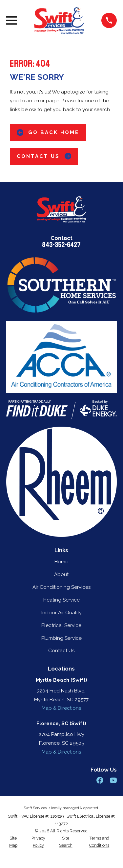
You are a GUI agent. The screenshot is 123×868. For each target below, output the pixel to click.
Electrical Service (61, 625)
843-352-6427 (61, 245)
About (61, 574)
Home (61, 562)
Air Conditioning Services (61, 587)
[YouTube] (113, 780)
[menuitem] (13, 842)
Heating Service (61, 600)
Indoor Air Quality (61, 613)
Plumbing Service (61, 638)
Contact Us (44, 156)
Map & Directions (61, 708)
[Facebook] (100, 780)
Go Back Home (48, 133)
